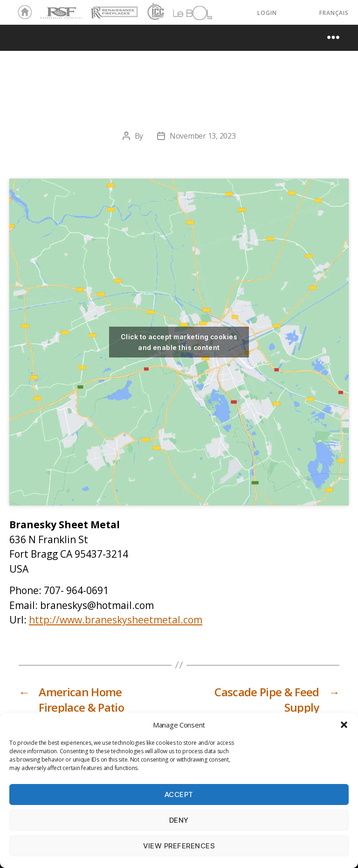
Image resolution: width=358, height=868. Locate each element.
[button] (344, 725)
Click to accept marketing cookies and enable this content (179, 342)
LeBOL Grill (184, 13)
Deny (179, 820)
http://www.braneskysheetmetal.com (116, 620)
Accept (179, 794)
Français (334, 13)
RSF (45, 8)
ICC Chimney (155, 13)
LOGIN (267, 13)
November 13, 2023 (203, 136)
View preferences (179, 846)
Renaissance (113, 8)
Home (22, 13)
